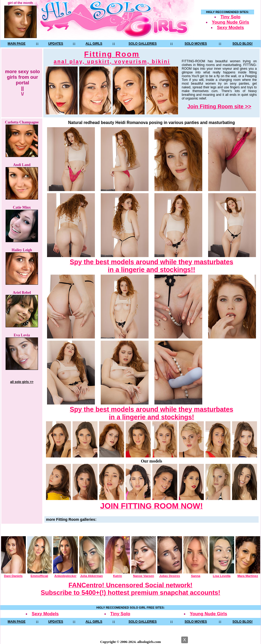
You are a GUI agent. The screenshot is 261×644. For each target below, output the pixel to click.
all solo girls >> (22, 382)
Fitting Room (112, 57)
